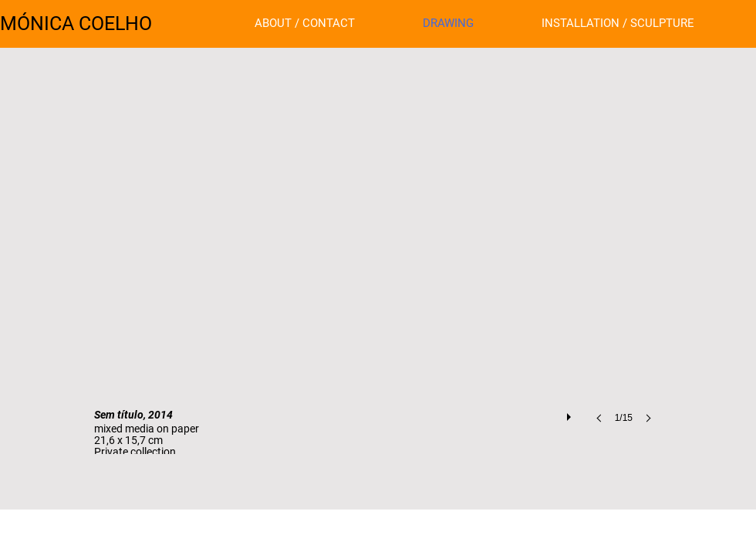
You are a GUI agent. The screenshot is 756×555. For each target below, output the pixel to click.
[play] (571, 413)
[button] (378, 279)
